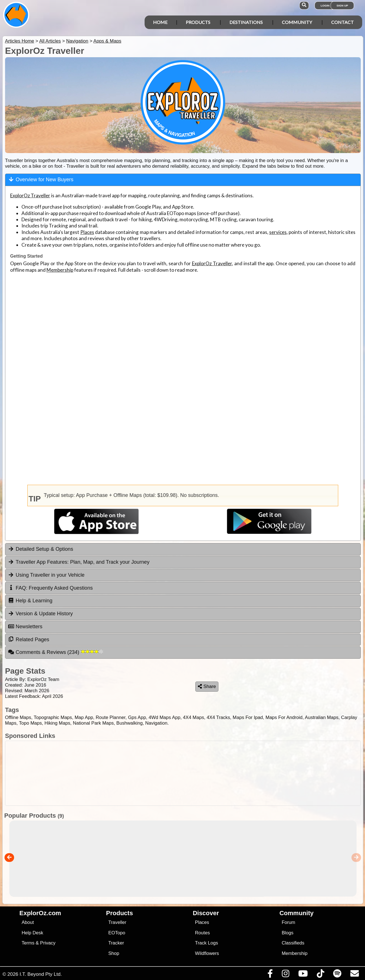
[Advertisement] (185, 773)
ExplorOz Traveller (30, 195)
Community (297, 22)
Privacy (48, 943)
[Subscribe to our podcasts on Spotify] (337, 975)
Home (160, 22)
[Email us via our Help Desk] (354, 975)
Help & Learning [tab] (30, 601)
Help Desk (33, 933)
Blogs (287, 933)
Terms (28, 943)
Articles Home (20, 41)
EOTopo (117, 933)
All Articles (50, 41)
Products (198, 22)
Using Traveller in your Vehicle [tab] (46, 575)
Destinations (246, 22)
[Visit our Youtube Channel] (303, 975)
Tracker (116, 943)
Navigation (77, 41)
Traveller (117, 922)
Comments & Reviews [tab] (56, 652)
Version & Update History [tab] (40, 614)
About (28, 922)
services (278, 232)
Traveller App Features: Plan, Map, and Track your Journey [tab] (79, 562)
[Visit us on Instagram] (285, 975)
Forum (288, 922)
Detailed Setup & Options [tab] (41, 549)
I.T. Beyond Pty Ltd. (41, 974)
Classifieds (293, 943)
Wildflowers (207, 953)
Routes (203, 933)
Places (87, 232)
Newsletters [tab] (25, 627)
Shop (114, 953)
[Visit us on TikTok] (320, 975)
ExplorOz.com (40, 913)
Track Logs (207, 943)
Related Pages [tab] (29, 639)
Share (207, 686)
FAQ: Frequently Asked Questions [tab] (50, 588)
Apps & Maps (107, 41)
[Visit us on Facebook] (270, 975)
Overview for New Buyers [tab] (41, 179)
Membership (60, 270)
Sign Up (342, 5)
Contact (342, 22)
